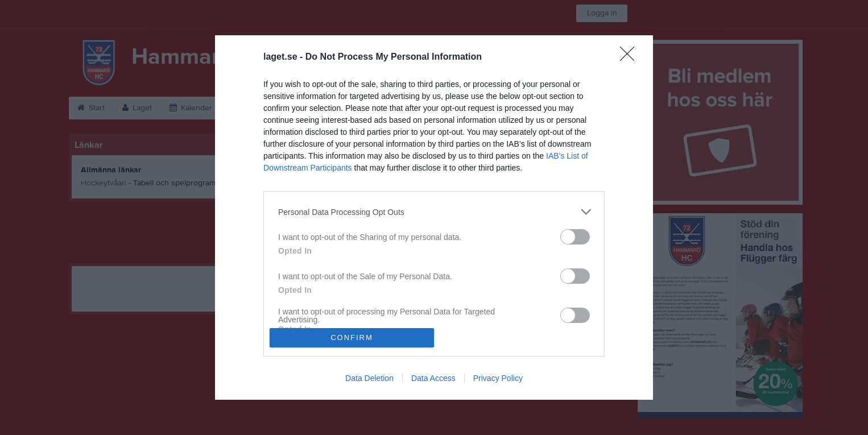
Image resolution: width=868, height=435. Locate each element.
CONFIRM (352, 337)
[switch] (575, 237)
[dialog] (434, 217)
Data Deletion (369, 378)
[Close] (631, 57)
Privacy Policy (498, 378)
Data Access (433, 378)
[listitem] (434, 212)
